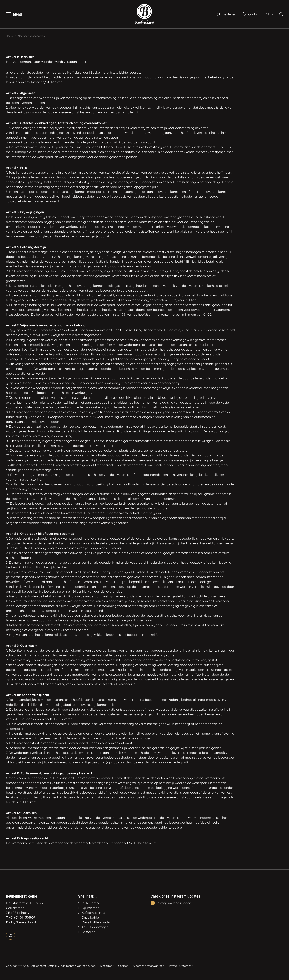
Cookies (123, 966)
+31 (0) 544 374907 (22, 917)
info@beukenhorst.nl (24, 922)
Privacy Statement (181, 966)
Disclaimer (107, 966)
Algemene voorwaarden (149, 966)
